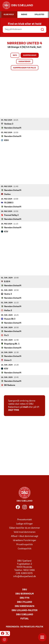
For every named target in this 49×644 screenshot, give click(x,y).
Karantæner (24, 62)
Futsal (24, 619)
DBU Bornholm (25, 594)
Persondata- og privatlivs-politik (25, 627)
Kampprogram (30, 55)
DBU (25, 590)
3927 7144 (14, 410)
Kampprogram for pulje (25, 68)
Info (15, 55)
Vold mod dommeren (25, 532)
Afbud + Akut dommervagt (25, 536)
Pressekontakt (25, 520)
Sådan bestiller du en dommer (25, 528)
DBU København (25, 606)
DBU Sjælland (25, 614)
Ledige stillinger (24, 524)
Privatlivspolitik (24, 544)
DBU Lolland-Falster (25, 610)
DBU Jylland (24, 602)
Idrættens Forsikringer (25, 540)
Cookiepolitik (25, 549)
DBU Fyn (25, 598)
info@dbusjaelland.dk (24, 576)
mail (25, 407)
